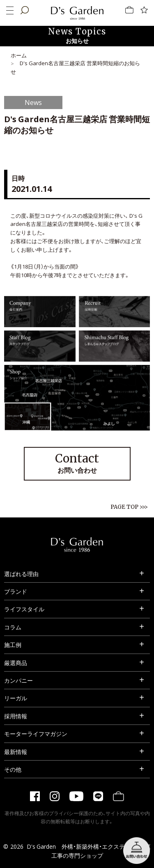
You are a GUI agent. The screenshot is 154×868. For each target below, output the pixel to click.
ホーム (19, 55)
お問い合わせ (77, 463)
